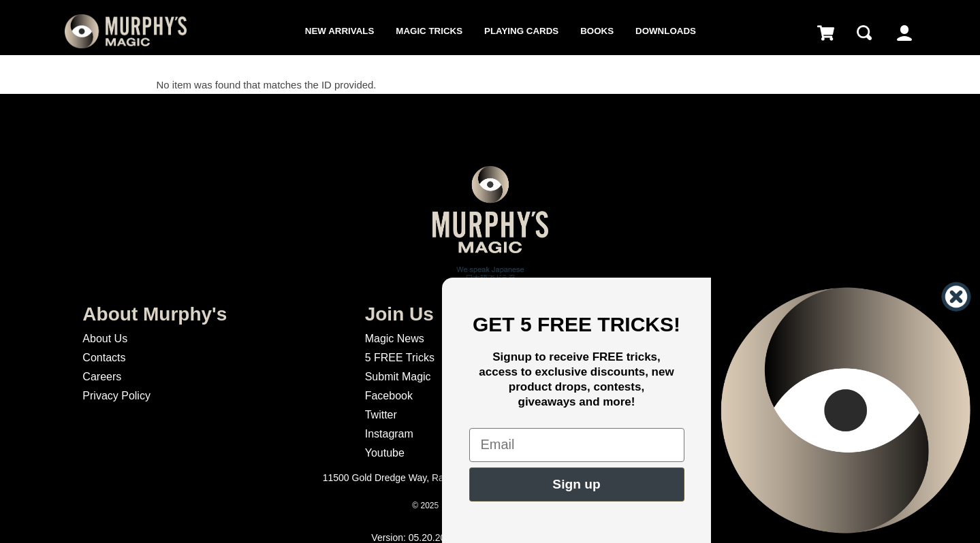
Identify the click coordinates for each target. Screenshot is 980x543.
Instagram (389, 434)
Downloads (666, 31)
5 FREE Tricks (400, 358)
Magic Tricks (429, 31)
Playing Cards (521, 31)
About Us (105, 339)
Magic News (395, 339)
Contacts (104, 358)
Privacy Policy (116, 396)
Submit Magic (398, 377)
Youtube (385, 453)
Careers (102, 377)
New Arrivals (339, 31)
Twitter (381, 415)
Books (597, 31)
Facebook (389, 396)
